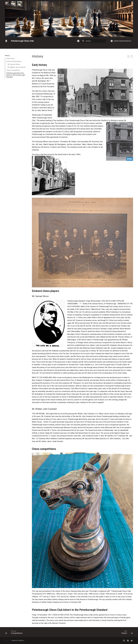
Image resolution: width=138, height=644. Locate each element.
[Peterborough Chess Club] (6, 41)
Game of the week (128, 46)
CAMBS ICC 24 (103, 46)
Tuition (94, 46)
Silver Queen (65, 46)
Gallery (18, 46)
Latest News (27, 46)
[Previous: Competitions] (15, 633)
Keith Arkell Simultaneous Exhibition (46, 46)
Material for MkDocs (18, 640)
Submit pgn (115, 46)
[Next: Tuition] (126, 633)
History (86, 46)
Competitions (77, 46)
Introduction (9, 46)
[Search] (93, 41)
